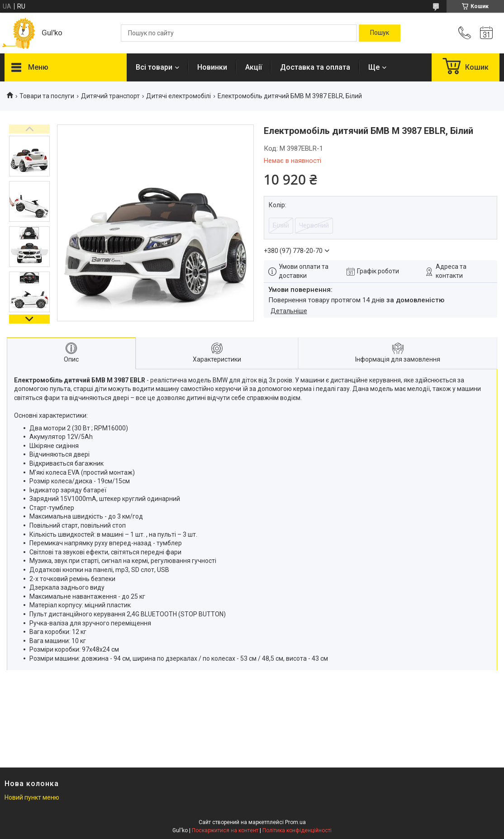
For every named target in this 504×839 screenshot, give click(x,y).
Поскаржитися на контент (225, 830)
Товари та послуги (47, 96)
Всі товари (154, 67)
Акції (254, 67)
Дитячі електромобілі (178, 96)
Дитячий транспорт (110, 96)
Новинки (212, 67)
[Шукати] (380, 33)
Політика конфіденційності (297, 830)
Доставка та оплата (315, 67)
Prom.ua (295, 822)
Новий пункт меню (32, 797)
